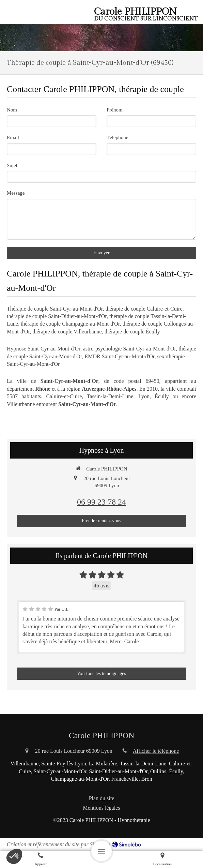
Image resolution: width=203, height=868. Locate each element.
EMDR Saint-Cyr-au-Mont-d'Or (120, 356)
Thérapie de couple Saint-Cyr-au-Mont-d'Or (55, 309)
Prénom (115, 110)
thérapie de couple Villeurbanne (67, 332)
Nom (12, 110)
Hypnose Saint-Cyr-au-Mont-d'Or (44, 349)
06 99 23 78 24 (101, 502)
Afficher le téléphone (156, 751)
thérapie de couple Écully (132, 332)
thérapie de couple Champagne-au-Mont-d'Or (70, 324)
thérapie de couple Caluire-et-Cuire (144, 309)
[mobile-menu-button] (101, 851)
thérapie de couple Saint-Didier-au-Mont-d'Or (57, 316)
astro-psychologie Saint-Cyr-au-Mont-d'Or (130, 349)
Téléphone (117, 137)
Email (13, 137)
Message (16, 193)
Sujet (12, 165)
